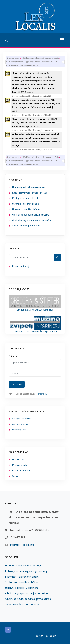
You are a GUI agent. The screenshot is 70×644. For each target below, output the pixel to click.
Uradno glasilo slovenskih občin (29, 187)
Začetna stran (13, 58)
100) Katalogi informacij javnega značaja (40, 58)
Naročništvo (18, 460)
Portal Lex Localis (21, 471)
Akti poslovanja (20, 424)
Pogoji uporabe (20, 465)
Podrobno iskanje (21, 267)
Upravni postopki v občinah (26, 209)
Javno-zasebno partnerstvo (26, 226)
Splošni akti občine (22, 419)
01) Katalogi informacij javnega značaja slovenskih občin (31, 62)
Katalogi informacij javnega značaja (30, 193)
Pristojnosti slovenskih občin (27, 198)
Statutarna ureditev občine (25, 204)
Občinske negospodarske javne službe (32, 220)
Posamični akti (19, 430)
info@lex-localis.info (22, 545)
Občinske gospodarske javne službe (31, 215)
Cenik (15, 476)
